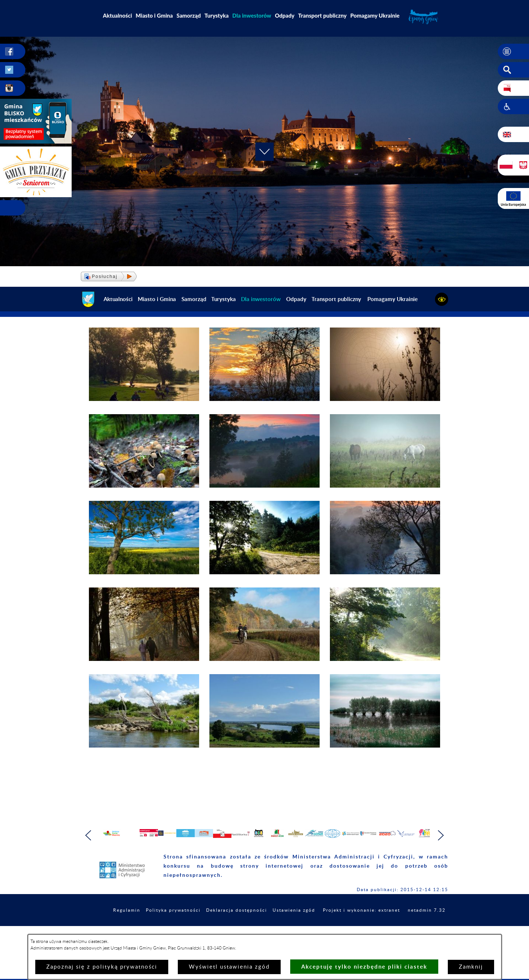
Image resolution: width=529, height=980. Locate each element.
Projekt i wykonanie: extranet (402, 926)
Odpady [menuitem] (285, 15)
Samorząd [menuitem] (189, 15)
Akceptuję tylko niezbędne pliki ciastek (364, 967)
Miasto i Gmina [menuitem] (154, 15)
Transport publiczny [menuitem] (323, 15)
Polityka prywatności (193, 926)
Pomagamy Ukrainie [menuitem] (375, 15)
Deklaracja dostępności (263, 926)
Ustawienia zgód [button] (327, 926)
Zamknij (471, 967)
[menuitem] (252, 15)
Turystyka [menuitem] (217, 15)
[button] (513, 52)
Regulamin (142, 926)
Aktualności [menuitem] (117, 15)
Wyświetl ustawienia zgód (229, 967)
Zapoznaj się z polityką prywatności (102, 967)
